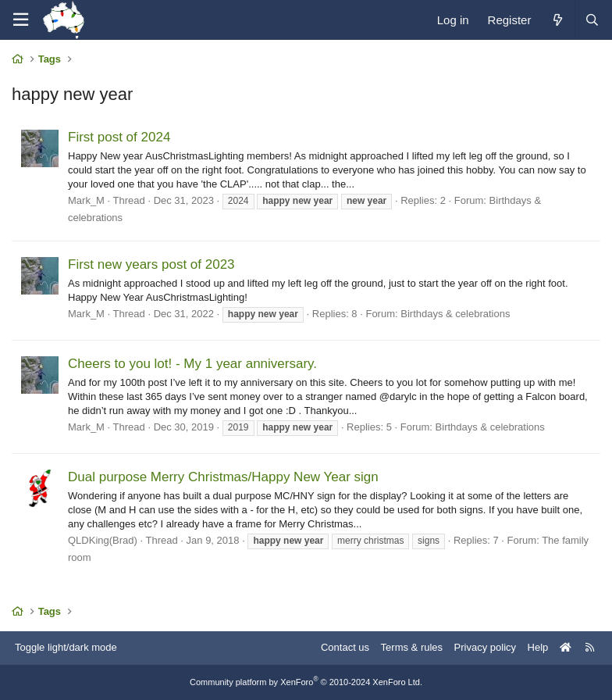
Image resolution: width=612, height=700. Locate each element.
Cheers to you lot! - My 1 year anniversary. (192, 364)
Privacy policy (485, 647)
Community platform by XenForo (306, 682)
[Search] (592, 20)
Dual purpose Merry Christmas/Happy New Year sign (223, 477)
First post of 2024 (119, 137)
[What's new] (557, 20)
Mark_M (86, 200)
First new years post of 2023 (151, 264)
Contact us (345, 647)
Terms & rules (412, 647)
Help (538, 647)
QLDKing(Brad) (103, 540)
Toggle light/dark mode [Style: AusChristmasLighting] (66, 647)
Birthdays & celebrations (455, 314)
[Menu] (20, 20)
